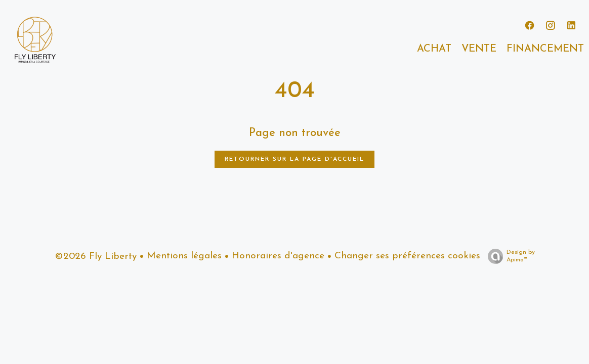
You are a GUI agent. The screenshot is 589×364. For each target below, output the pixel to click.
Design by (509, 257)
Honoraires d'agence (278, 256)
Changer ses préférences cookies (407, 256)
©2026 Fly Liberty (96, 257)
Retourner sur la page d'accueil (294, 159)
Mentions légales (184, 256)
